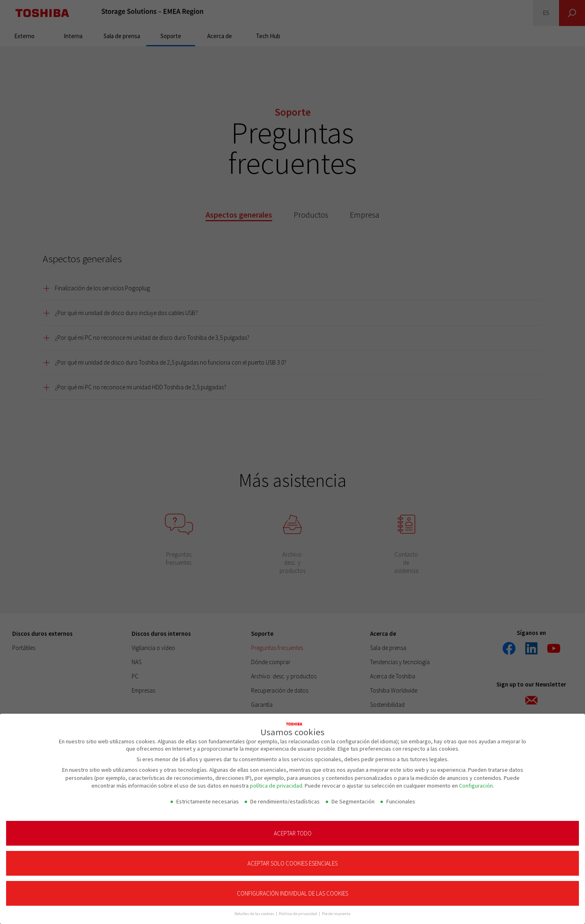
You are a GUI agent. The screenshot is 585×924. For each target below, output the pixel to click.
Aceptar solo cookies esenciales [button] (292, 863)
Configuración (476, 786)
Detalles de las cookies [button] (255, 914)
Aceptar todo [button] (293, 833)
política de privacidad (276, 786)
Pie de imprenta (336, 914)
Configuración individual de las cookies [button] (292, 893)
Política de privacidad (298, 914)
